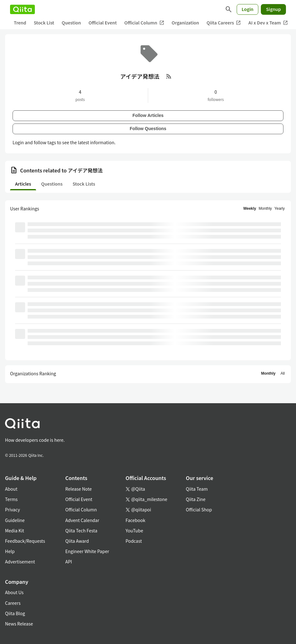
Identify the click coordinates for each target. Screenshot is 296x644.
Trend (20, 23)
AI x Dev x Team (268, 23)
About (11, 489)
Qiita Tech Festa (81, 531)
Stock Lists (84, 184)
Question (71, 23)
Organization (185, 23)
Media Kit (15, 531)
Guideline (15, 520)
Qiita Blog (15, 613)
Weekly (250, 209)
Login (248, 9)
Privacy (12, 509)
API (69, 562)
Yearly (280, 209)
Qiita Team (197, 489)
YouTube (134, 531)
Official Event (103, 23)
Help (10, 551)
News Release (19, 624)
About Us (14, 592)
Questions (52, 184)
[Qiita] (22, 9)
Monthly (265, 209)
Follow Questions (148, 129)
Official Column (144, 23)
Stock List (44, 23)
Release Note (78, 489)
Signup (273, 9)
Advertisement (20, 562)
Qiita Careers (224, 23)
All (283, 373)
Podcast (134, 541)
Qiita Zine (196, 499)
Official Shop (199, 509)
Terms (11, 499)
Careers (13, 603)
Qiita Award (77, 541)
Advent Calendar (82, 520)
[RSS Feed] (169, 76)
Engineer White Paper (87, 551)
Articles (23, 184)
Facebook (135, 520)
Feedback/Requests (25, 541)
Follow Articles (148, 115)
